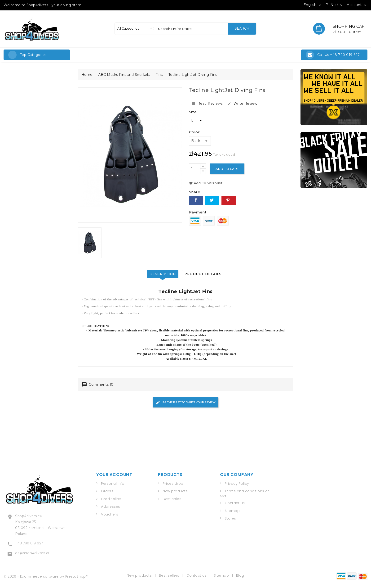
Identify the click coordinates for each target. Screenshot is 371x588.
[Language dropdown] (313, 5)
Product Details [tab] (204, 274)
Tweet (212, 200)
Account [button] (357, 5)
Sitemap (232, 511)
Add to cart (228, 169)
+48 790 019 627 (29, 542)
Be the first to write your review (185, 403)
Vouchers (110, 515)
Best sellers (169, 574)
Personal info (113, 484)
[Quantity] (195, 169)
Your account (114, 475)
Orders (107, 492)
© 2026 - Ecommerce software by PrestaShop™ (46, 574)
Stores (230, 519)
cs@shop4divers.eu (33, 552)
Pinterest (229, 200)
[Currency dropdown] (335, 5)
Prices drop (173, 484)
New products (175, 492)
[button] (37, 55)
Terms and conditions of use (245, 494)
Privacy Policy (237, 484)
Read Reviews (207, 104)
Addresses (111, 507)
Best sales (172, 500)
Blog (240, 574)
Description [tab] (162, 274)
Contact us (235, 504)
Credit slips (111, 500)
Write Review (242, 104)
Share (196, 200)
